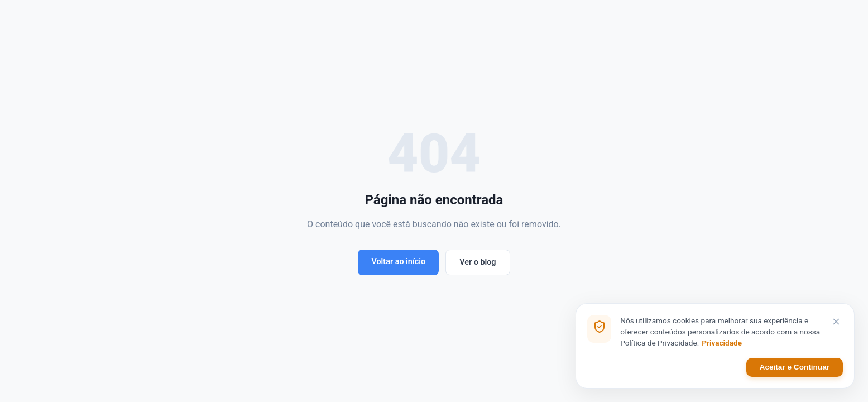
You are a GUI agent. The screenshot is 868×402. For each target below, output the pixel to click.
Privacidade (722, 343)
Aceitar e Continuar (795, 367)
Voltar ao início (398, 262)
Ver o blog (478, 262)
